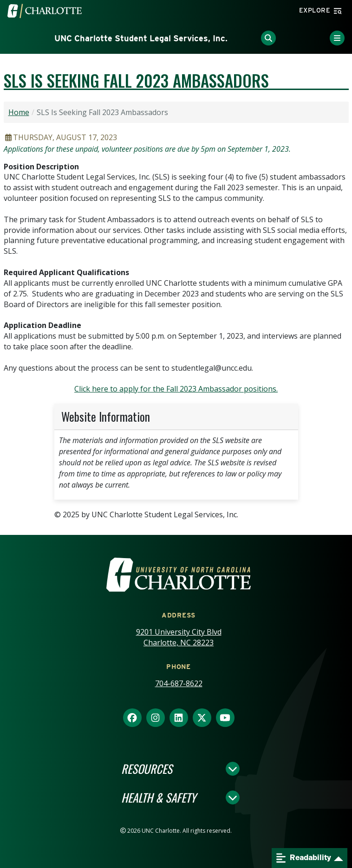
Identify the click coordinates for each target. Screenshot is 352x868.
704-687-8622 (179, 683)
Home (19, 112)
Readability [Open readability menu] (304, 858)
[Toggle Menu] (337, 38)
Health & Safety (159, 797)
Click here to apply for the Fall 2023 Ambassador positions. (176, 389)
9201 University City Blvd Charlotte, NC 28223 (179, 637)
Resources (147, 769)
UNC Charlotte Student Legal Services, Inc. (141, 38)
